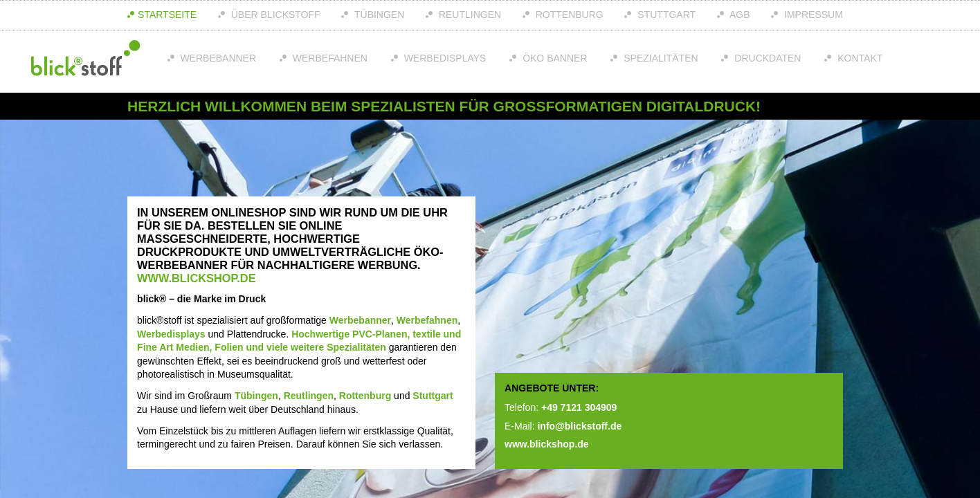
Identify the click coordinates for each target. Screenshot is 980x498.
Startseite (167, 15)
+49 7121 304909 (579, 407)
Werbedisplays (444, 58)
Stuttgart (665, 15)
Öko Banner (553, 58)
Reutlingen (469, 15)
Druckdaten (766, 58)
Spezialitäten (659, 58)
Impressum (812, 15)
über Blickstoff (274, 15)
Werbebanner (217, 58)
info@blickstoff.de (579, 426)
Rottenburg (568, 15)
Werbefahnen (329, 58)
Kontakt (859, 58)
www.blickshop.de (196, 278)
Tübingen (378, 15)
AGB (739, 15)
